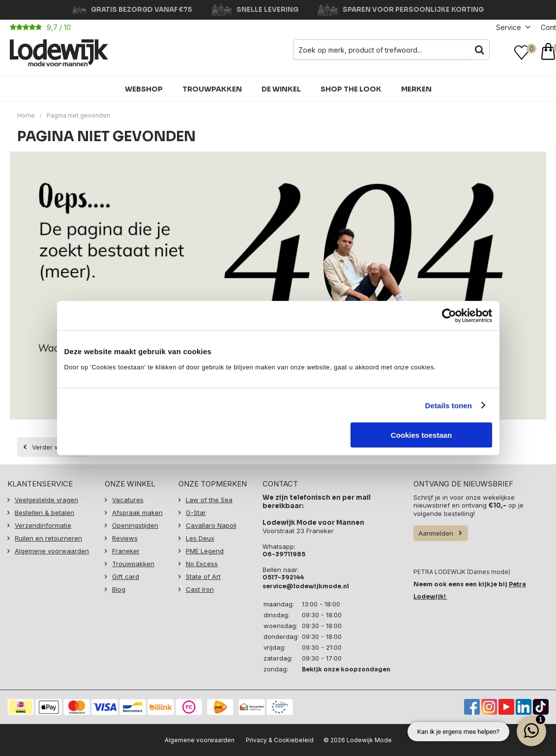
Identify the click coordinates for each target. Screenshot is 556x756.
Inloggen (502, 53)
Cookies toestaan (421, 435)
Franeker (126, 551)
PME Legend (205, 551)
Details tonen (449, 405)
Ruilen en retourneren (48, 538)
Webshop (144, 89)
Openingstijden (135, 525)
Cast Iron (200, 589)
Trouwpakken (212, 89)
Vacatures (128, 500)
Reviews (125, 538)
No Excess (202, 564)
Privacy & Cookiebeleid (280, 740)
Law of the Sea (209, 500)
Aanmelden (436, 533)
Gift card (126, 576)
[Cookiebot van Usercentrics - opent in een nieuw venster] (449, 315)
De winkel (281, 89)
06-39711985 (284, 554)
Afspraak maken (137, 513)
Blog (119, 589)
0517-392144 (283, 577)
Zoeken (479, 50)
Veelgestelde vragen (46, 500)
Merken (416, 89)
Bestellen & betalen (44, 513)
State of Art (203, 576)
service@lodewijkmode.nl (306, 586)
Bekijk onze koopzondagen (346, 669)
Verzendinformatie (43, 525)
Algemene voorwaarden (52, 551)
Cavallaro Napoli (211, 525)
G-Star (196, 513)
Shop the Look (351, 89)
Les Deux (200, 538)
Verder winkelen (57, 447)
